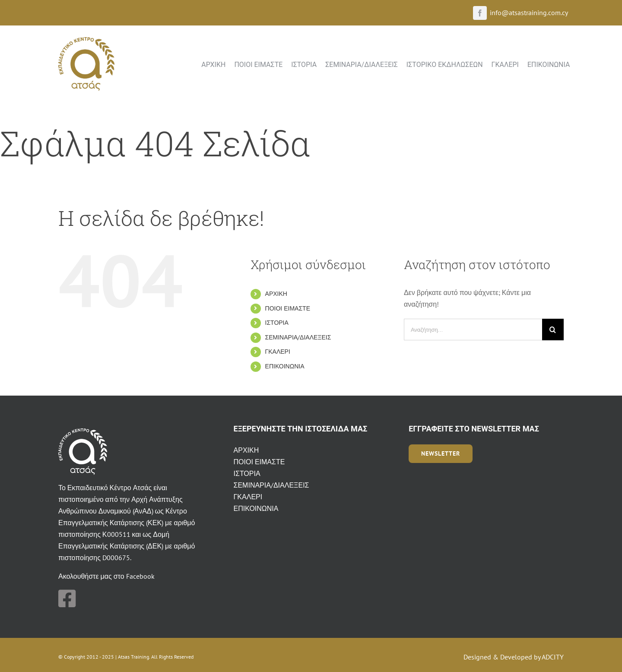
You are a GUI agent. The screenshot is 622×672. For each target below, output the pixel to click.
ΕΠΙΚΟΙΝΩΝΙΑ (285, 366)
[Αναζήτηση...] (473, 330)
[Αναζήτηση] (553, 330)
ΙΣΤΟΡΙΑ (277, 323)
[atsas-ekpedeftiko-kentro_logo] (86, 41)
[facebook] (480, 13)
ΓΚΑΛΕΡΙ (278, 352)
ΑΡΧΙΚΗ (276, 294)
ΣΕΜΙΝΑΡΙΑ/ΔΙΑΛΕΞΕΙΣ (298, 337)
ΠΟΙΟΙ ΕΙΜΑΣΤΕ (288, 308)
